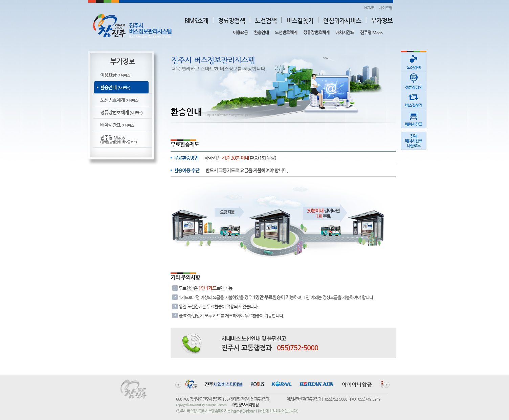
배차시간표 (345, 32)
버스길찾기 (300, 20)
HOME (369, 8)
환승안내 (261, 32)
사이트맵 (386, 8)
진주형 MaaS (371, 32)
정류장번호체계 (316, 32)
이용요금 (240, 32)
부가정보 (382, 20)
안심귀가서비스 (342, 20)
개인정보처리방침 (245, 405)
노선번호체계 (286, 32)
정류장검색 (231, 20)
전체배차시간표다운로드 (414, 141)
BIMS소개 (196, 20)
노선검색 (266, 20)
